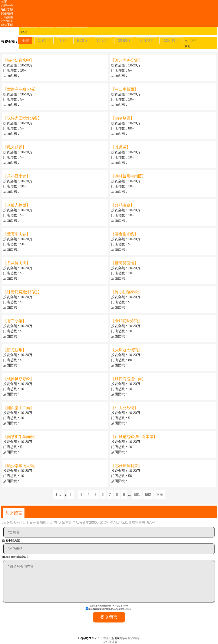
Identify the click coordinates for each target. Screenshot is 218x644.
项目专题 (7, 9)
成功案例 (7, 25)
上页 (58, 495)
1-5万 (64, 41)
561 (137, 495)
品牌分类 (7, 6)
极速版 (113, 642)
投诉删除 (134, 638)
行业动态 (7, 21)
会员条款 (128, 609)
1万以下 (44, 41)
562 (148, 495)
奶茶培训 (7, 13)
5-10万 (82, 41)
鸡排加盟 (108, 638)
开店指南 (7, 17)
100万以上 (171, 41)
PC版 (104, 642)
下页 (160, 495)
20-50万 (124, 41)
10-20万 (103, 41)
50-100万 (147, 41)
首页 (4, 2)
